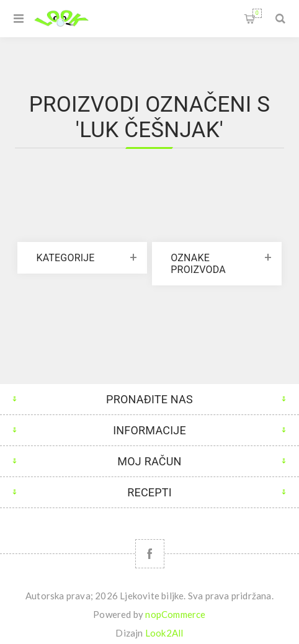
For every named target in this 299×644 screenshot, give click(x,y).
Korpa (257, 13)
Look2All (164, 633)
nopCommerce (175, 614)
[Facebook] (150, 554)
